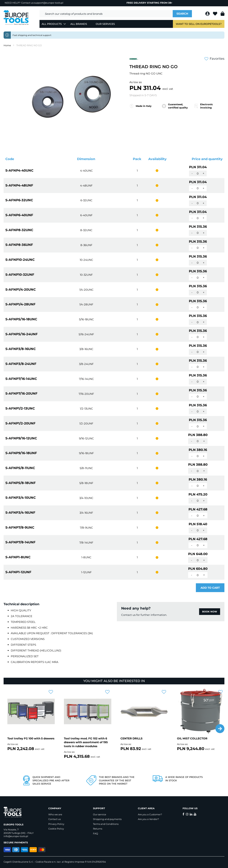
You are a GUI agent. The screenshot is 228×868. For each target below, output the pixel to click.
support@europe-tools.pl (49, 3)
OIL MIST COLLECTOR (192, 738)
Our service (100, 814)
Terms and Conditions (106, 824)
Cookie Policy (56, 829)
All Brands (79, 24)
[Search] (182, 14)
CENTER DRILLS (132, 738)
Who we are (55, 814)
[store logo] (16, 18)
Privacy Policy (56, 824)
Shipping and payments (107, 819)
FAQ (96, 833)
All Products (52, 24)
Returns (98, 829)
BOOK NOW (210, 612)
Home (7, 45)
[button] (220, 729)
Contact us (54, 819)
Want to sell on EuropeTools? (199, 24)
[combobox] (106, 14)
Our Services (105, 24)
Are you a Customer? (150, 814)
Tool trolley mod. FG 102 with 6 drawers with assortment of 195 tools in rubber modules (86, 742)
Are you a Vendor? (148, 819)
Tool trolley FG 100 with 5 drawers (31, 738)
